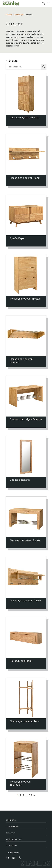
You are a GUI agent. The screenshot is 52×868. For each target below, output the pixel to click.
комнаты (11, 820)
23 (31, 795)
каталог (10, 833)
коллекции (12, 826)
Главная (9, 15)
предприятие (14, 839)
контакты (11, 845)
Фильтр (12, 61)
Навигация (19, 15)
